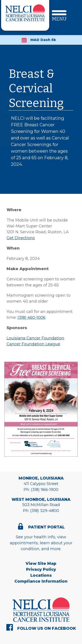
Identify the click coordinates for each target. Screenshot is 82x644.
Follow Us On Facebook (47, 628)
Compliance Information (41, 581)
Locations (41, 575)
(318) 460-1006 (31, 318)
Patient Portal (46, 527)
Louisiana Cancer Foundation (35, 338)
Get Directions (21, 238)
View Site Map (41, 564)
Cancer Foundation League (33, 344)
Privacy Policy (41, 569)
